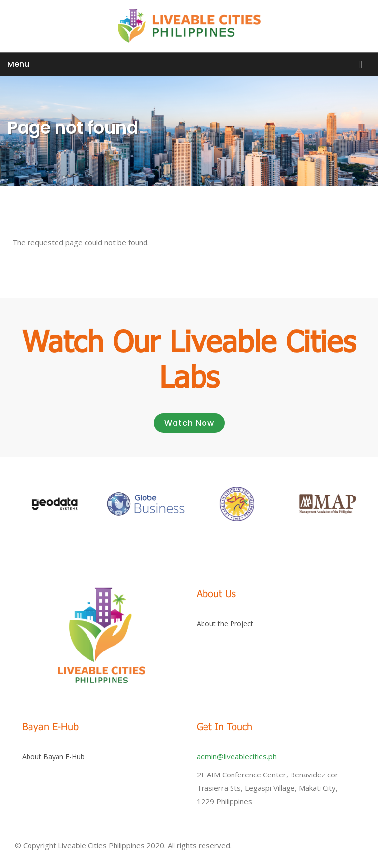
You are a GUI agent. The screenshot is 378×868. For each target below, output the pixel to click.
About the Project (225, 624)
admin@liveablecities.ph (237, 756)
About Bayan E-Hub (53, 757)
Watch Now (189, 423)
